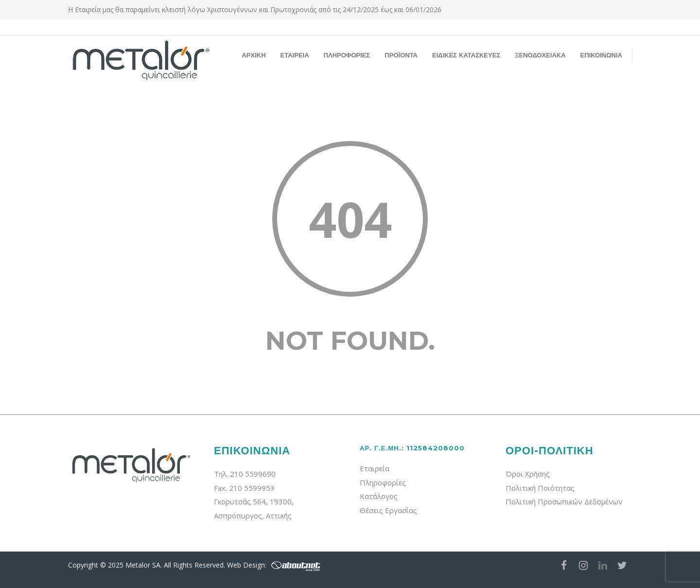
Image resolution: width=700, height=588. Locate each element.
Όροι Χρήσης (528, 474)
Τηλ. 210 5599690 (245, 474)
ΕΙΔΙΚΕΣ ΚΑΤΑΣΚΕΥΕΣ (466, 55)
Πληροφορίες (383, 482)
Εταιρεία (375, 468)
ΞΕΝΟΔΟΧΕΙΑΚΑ (540, 55)
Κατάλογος (379, 496)
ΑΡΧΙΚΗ (254, 55)
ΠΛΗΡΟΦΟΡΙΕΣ (347, 55)
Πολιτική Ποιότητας (540, 488)
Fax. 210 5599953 (244, 488)
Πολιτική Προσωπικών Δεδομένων (564, 501)
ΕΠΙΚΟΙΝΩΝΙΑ (601, 55)
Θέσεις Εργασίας (388, 510)
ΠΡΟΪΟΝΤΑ (401, 55)
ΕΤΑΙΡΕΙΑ (295, 55)
